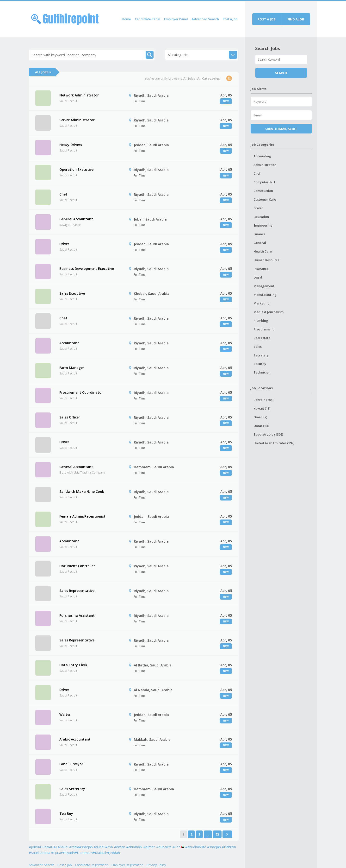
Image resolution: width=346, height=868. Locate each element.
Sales (258, 347)
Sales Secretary (72, 789)
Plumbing (261, 321)
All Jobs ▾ (43, 72)
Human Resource (266, 260)
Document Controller (77, 566)
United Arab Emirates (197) (274, 443)
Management (264, 286)
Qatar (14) (261, 426)
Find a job (296, 19)
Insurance (261, 269)
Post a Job (230, 19)
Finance (259, 234)
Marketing (262, 303)
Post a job (267, 19)
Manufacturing (265, 295)
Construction (263, 191)
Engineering (263, 225)
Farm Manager (72, 368)
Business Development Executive (87, 269)
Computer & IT (265, 182)
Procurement (264, 329)
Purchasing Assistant (77, 615)
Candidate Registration (92, 865)
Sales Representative (77, 591)
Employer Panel (176, 19)
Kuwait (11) (262, 408)
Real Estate (262, 338)
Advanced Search (205, 19)
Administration (265, 165)
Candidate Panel (148, 19)
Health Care (263, 251)
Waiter (65, 714)
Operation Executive (76, 169)
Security (260, 364)
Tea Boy (66, 814)
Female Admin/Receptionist (82, 516)
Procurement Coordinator (81, 392)
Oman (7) (260, 417)
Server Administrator (77, 120)
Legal (258, 277)
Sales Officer (70, 417)
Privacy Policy (156, 865)
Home (126, 19)
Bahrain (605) (263, 400)
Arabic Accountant (75, 739)
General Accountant (76, 219)
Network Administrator (79, 95)
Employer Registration (127, 865)
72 (217, 834)
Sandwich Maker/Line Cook (82, 491)
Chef (63, 194)
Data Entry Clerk (73, 665)
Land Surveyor (71, 764)
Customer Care (265, 199)
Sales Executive (72, 293)
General (260, 243)
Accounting (262, 156)
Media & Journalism (269, 312)
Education (261, 217)
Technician (262, 372)
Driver (64, 244)
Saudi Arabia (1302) (268, 434)
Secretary (261, 355)
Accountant (69, 343)
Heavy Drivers (71, 145)
